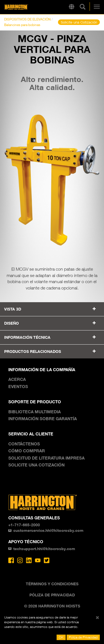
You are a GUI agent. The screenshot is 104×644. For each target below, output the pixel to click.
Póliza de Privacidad (52, 595)
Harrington (25, 7)
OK (61, 637)
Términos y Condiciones (52, 584)
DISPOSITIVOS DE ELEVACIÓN (27, 19)
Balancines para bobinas (22, 25)
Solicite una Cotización (79, 22)
